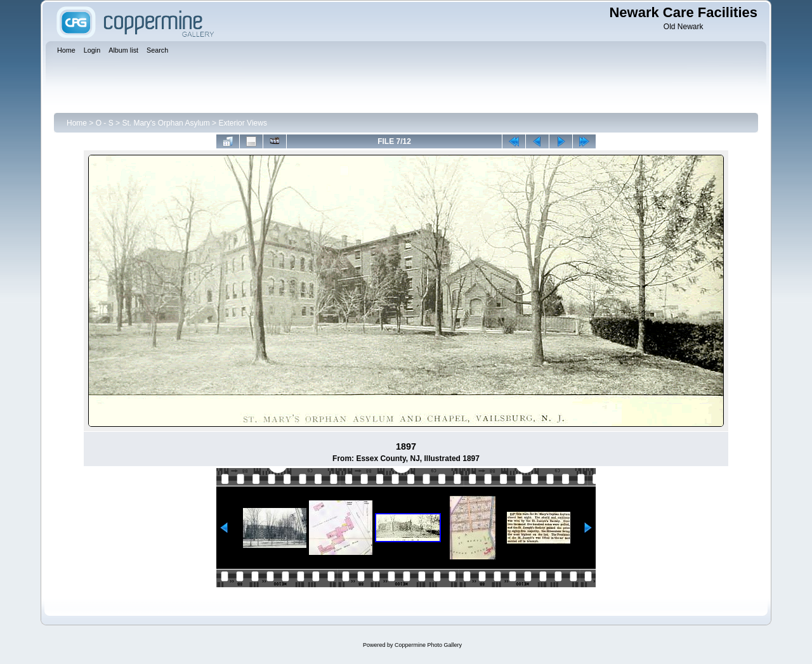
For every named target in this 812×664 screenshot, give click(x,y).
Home (77, 123)
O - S (105, 123)
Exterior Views (242, 123)
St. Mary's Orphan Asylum (166, 123)
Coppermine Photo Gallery (428, 645)
